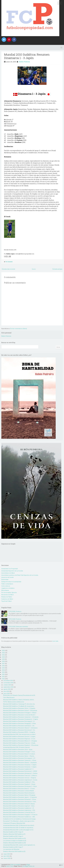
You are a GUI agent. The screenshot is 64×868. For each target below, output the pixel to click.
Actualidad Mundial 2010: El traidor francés (16, 747)
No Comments (9, 262)
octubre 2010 (7, 685)
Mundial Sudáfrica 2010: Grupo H (13, 832)
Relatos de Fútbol (7, 597)
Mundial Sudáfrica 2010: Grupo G (13, 836)
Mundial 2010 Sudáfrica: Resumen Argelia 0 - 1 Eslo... (19, 806)
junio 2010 (7, 693)
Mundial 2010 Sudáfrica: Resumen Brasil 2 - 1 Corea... (19, 789)
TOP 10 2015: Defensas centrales (18, 627)
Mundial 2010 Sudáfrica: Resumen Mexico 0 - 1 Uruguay (20, 741)
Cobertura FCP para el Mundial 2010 (14, 823)
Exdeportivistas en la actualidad (11, 582)
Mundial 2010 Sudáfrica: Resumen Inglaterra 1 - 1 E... (19, 808)
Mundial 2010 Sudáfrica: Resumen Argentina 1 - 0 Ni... (19, 810)
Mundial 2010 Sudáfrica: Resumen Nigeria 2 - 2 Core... (20, 739)
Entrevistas (5, 579)
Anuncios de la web (7, 577)
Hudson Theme (10, 866)
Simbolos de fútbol (7, 599)
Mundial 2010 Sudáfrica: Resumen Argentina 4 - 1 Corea (20, 780)
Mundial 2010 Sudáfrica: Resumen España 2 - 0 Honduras (21, 745)
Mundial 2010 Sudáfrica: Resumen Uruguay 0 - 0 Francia (20, 815)
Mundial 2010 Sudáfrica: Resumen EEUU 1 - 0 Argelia (19, 732)
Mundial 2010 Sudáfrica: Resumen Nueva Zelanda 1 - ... (20, 793)
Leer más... (56, 641)
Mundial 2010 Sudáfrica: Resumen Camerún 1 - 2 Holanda (21, 717)
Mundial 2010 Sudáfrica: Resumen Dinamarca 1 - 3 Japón (27, 56)
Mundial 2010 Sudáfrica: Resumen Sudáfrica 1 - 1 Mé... (19, 817)
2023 (3, 650)
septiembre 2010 (8, 687)
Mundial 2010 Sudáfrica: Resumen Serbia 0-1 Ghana (19, 804)
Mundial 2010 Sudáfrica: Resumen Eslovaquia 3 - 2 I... (19, 721)
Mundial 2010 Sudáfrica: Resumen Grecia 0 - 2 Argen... (20, 736)
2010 (3, 679)
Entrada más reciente (8, 269)
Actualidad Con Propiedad (10, 569)
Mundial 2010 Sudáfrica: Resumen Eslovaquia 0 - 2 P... (20, 758)
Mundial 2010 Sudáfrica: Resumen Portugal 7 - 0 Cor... (19, 752)
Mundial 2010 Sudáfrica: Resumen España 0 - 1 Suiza (19, 784)
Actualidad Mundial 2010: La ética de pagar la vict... (19, 830)
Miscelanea (5, 590)
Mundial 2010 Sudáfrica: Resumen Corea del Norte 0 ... (20, 715)
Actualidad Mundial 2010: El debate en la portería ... (19, 828)
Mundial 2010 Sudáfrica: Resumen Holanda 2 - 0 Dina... (20, 799)
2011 (3, 677)
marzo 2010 (7, 858)
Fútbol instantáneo (7, 584)
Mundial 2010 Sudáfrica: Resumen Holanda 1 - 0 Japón (20, 765)
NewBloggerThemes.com (29, 866)
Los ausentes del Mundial (11, 849)
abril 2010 (6, 856)
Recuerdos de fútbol (8, 595)
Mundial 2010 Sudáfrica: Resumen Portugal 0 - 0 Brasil (20, 713)
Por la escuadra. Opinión (9, 592)
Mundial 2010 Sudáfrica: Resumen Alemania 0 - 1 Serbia (20, 773)
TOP (61, 865)
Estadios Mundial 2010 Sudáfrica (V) (14, 834)
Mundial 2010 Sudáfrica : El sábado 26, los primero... (19, 706)
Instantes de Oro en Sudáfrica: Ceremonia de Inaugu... (20, 819)
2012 (3, 674)
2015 (3, 668)
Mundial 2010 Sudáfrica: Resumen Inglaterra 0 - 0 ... (19, 769)
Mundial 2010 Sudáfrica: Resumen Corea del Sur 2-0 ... (20, 812)
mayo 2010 (7, 854)
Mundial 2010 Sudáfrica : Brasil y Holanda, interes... (19, 700)
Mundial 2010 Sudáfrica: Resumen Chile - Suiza (18, 750)
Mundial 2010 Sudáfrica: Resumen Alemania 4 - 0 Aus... (20, 802)
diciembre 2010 (8, 680)
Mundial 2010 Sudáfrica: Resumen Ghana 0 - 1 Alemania (20, 728)
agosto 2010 (7, 689)
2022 (3, 653)
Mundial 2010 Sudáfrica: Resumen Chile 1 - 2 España (19, 708)
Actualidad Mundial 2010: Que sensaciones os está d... (20, 734)
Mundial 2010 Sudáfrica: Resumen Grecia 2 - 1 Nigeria (20, 778)
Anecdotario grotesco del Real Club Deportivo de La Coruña (20, 575)
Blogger (28, 865)
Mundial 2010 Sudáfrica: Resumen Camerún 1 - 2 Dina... (20, 760)
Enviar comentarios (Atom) (18, 329)
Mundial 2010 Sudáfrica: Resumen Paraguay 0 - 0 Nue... (20, 723)
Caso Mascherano (9, 697)
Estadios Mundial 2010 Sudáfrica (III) (14, 843)
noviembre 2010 (8, 683)
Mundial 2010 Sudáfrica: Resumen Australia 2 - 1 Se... (19, 726)
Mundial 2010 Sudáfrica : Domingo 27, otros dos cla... (19, 704)
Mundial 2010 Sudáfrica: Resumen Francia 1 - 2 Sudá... (20, 743)
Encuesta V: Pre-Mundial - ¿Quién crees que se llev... (19, 821)
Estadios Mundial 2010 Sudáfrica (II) (14, 851)
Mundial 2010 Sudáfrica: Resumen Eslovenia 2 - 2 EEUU (20, 771)
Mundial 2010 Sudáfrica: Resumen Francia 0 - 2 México (20, 776)
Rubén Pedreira (24, 62)
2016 (3, 666)
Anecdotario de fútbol (8, 573)
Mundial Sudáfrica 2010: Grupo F (13, 847)
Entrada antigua (57, 269)
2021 (3, 655)
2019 (3, 659)
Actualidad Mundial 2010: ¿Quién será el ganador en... (19, 845)
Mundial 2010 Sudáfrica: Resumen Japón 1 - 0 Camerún (20, 797)
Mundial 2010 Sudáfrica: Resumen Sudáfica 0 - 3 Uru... (19, 782)
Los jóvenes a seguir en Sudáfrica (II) (15, 841)
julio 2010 (6, 691)
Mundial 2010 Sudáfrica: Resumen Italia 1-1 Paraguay (19, 795)
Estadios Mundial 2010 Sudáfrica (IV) (14, 838)
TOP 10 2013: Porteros (15, 619)
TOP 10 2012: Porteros (15, 611)
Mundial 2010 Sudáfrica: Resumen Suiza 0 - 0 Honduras (20, 710)
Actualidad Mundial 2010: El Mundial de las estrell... (19, 825)
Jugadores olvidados (8, 588)
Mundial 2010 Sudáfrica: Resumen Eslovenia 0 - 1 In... (19, 730)
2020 (3, 657)
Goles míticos (6, 586)
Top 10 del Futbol (6, 601)
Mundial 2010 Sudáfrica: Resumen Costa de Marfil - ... (19, 791)
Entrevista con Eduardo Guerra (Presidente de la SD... (19, 695)
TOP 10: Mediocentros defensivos (14, 702)
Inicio (34, 269)
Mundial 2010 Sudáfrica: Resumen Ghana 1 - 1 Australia (20, 763)
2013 (3, 672)
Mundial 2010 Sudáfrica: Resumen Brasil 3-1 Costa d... (19, 754)
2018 (3, 661)
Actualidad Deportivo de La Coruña (12, 571)
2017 (3, 663)
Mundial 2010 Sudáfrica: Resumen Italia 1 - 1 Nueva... (19, 756)
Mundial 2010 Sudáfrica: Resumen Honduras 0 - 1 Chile (20, 786)
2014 (3, 670)
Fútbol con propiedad (15, 865)
